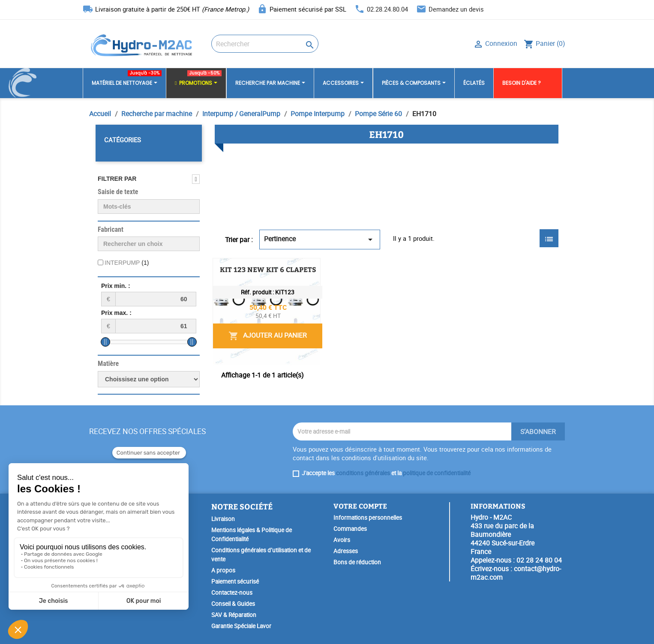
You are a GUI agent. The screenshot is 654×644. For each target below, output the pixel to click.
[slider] (105, 342)
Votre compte (360, 506)
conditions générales (363, 473)
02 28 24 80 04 (539, 560)
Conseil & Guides (233, 604)
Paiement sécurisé (235, 581)
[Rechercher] (265, 44)
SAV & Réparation (234, 615)
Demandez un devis (456, 9)
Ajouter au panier (494, 327)
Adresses (346, 551)
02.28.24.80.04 (387, 9)
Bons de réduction (357, 562)
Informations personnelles (368, 518)
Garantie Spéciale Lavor (241, 626)
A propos (223, 570)
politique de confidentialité (437, 473)
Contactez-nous (232, 593)
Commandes (350, 529)
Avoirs (342, 540)
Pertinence (320, 239)
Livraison (223, 519)
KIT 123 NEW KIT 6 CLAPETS (352, 269)
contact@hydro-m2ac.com (516, 573)
